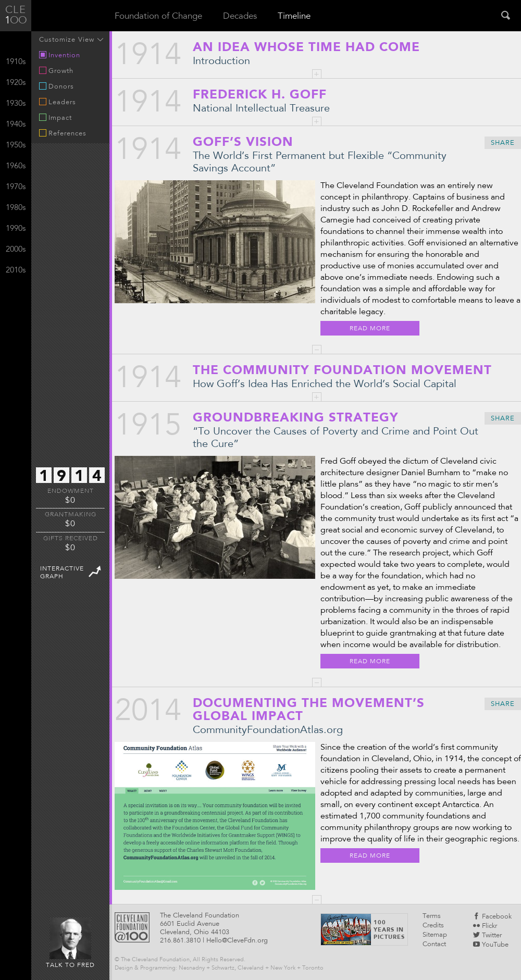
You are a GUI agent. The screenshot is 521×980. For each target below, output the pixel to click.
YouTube (491, 945)
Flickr (485, 927)
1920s (16, 83)
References (63, 133)
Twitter (487, 936)
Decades (240, 17)
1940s (16, 125)
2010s (16, 271)
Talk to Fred (70, 943)
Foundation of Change (158, 17)
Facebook (492, 917)
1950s (16, 146)
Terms (432, 917)
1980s (16, 208)
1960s (16, 166)
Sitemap (435, 935)
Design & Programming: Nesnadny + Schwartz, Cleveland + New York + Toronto (219, 968)
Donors (57, 86)
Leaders (58, 102)
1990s (16, 229)
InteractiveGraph (72, 571)
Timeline (294, 17)
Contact (434, 945)
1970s (16, 187)
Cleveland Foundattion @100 (132, 927)
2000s (16, 250)
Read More (370, 329)
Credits (433, 926)
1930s (16, 104)
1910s (16, 62)
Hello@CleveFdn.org (237, 941)
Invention (60, 55)
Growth (56, 71)
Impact (55, 118)
